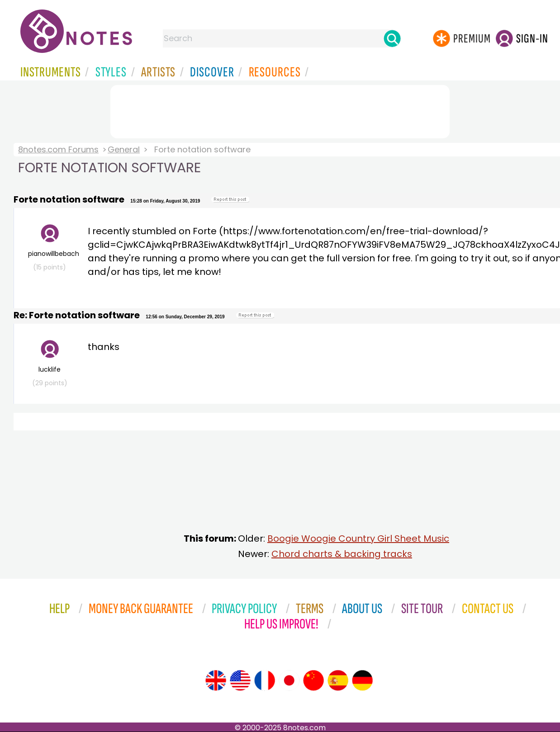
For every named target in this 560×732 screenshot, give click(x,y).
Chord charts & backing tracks (342, 554)
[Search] (392, 38)
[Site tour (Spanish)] (338, 680)
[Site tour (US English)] (240, 680)
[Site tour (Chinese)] (313, 680)
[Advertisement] (280, 110)
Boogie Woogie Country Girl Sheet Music (358, 538)
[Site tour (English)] (216, 680)
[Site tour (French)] (265, 680)
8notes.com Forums (58, 149)
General (124, 149)
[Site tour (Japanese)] (289, 680)
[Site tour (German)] (362, 680)
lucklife (50, 364)
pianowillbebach (52, 248)
